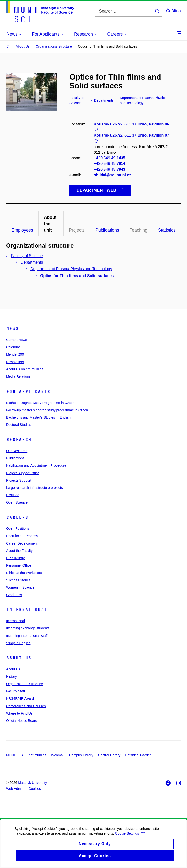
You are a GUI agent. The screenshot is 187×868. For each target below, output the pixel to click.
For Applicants (28, 392)
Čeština (173, 11)
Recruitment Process (22, 536)
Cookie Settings (130, 840)
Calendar (13, 347)
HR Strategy (15, 558)
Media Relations (18, 376)
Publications (15, 458)
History (11, 677)
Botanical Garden (138, 755)
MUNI (10, 755)
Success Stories (18, 580)
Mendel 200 (15, 354)
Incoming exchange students (28, 628)
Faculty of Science (27, 256)
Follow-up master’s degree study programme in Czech (47, 410)
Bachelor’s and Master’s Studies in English (38, 417)
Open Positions (18, 528)
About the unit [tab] (50, 224)
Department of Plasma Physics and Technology (71, 269)
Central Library (109, 755)
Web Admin (15, 789)
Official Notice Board (22, 721)
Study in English (18, 643)
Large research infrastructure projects (34, 488)
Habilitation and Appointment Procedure (36, 465)
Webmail (58, 755)
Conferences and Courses (26, 706)
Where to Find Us (19, 713)
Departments (32, 262)
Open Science (17, 502)
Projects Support (19, 480)
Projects (77, 230)
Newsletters (15, 362)
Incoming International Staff (27, 636)
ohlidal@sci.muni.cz (112, 175)
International (27, 610)
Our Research (17, 451)
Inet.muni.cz (37, 755)
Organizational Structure (24, 684)
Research (19, 440)
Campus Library (81, 755)
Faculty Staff (16, 691)
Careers (17, 517)
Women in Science (20, 587)
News (12, 329)
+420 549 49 (109, 158)
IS (21, 755)
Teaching (139, 230)
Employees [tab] (22, 230)
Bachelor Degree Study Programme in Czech (40, 403)
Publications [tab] (107, 230)
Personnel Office (19, 565)
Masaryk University (32, 783)
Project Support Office (23, 473)
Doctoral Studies (19, 425)
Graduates (14, 595)
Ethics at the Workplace (24, 573)
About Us (19, 658)
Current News (17, 340)
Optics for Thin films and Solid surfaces (77, 276)
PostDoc (13, 495)
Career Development (22, 543)
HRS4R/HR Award (20, 698)
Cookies (35, 789)
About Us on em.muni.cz (25, 369)
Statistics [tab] (167, 230)
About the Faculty (19, 551)
